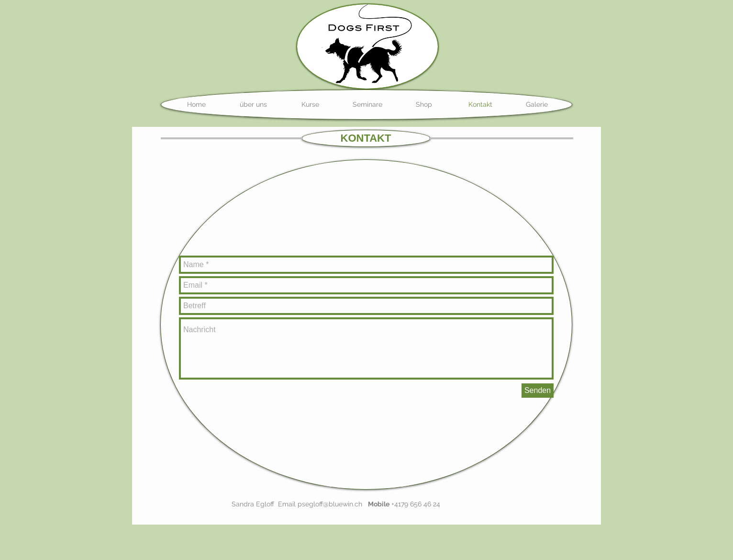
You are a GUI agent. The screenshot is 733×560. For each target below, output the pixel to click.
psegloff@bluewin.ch (330, 504)
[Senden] (538, 391)
